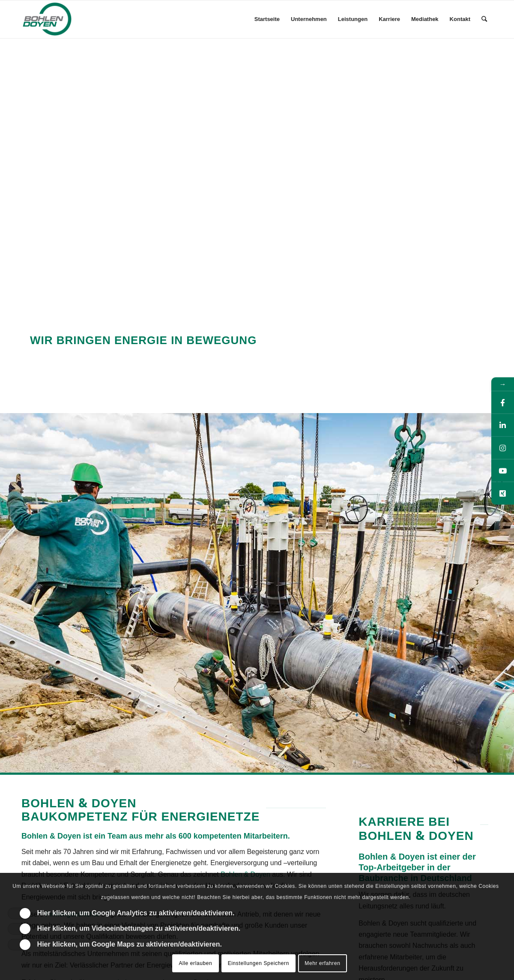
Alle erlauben (195, 963)
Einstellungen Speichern (258, 963)
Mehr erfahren (322, 963)
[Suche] (484, 19)
